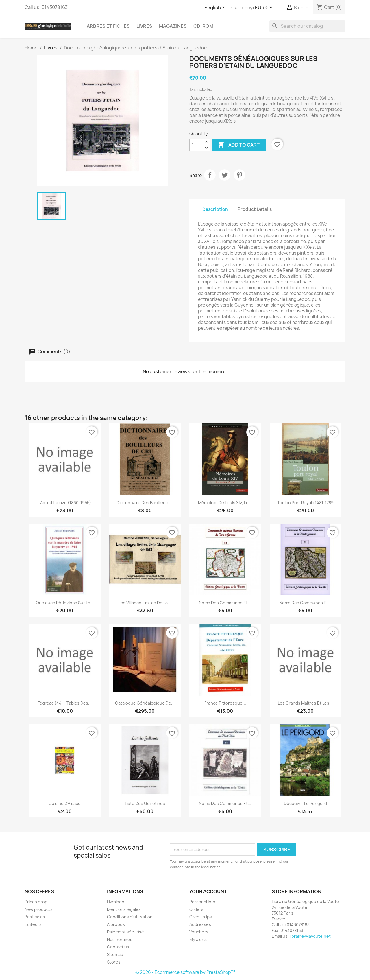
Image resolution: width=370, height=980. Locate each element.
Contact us (118, 947)
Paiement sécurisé (125, 932)
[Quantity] (196, 145)
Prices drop (36, 902)
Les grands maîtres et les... (305, 703)
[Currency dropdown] (265, 8)
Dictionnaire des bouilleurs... (145, 503)
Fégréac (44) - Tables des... (65, 703)
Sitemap (115, 954)
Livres (144, 26)
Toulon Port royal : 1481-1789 (305, 503)
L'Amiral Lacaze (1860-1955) (65, 503)
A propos (116, 924)
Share (210, 175)
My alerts (198, 939)
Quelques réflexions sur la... (65, 603)
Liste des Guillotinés (145, 803)
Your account (208, 891)
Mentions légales (124, 909)
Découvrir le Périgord (305, 803)
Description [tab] (215, 209)
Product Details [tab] (255, 209)
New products (39, 909)
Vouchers (199, 932)
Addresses (200, 924)
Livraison (116, 902)
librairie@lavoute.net (310, 936)
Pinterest (239, 175)
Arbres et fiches (108, 26)
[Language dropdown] (216, 8)
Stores (114, 962)
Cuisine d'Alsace (65, 803)
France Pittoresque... (225, 703)
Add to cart (239, 145)
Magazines (173, 26)
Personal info (202, 902)
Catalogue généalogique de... (145, 703)
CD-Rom (203, 26)
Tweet (225, 175)
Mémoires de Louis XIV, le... (225, 503)
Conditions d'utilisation (130, 917)
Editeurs (33, 924)
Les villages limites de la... (145, 603)
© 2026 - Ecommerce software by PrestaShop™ (185, 972)
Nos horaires (120, 939)
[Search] (307, 26)
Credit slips (201, 917)
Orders (196, 909)
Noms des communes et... (225, 603)
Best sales (35, 917)
